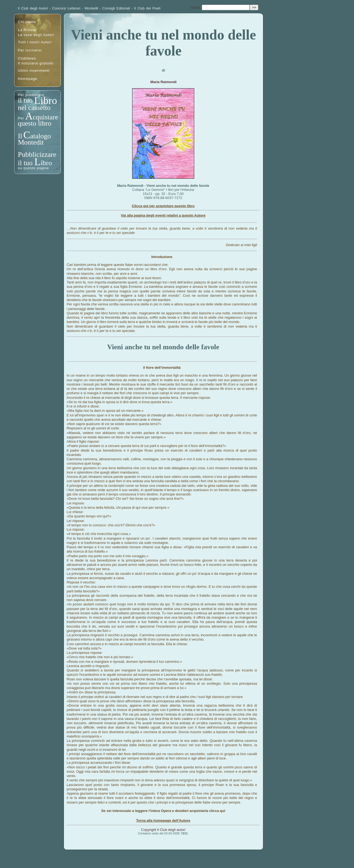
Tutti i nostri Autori (35, 42)
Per (21, 118)
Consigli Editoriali (116, 8)
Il (20, 136)
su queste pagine (33, 168)
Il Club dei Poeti (147, 8)
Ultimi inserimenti (34, 71)
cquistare (46, 117)
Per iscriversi (30, 50)
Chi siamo (27, 22)
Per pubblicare (31, 95)
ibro (46, 163)
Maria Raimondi (163, 82)
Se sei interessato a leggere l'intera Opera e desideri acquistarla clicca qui (163, 811)
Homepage (28, 79)
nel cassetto (34, 108)
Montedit (92, 8)
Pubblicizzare (37, 154)
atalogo (40, 136)
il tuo (26, 100)
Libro (46, 100)
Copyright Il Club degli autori (163, 830)
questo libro (35, 123)
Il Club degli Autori (33, 8)
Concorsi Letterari (66, 8)
